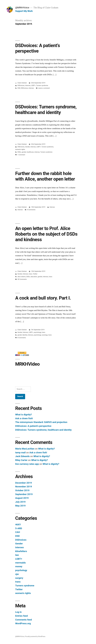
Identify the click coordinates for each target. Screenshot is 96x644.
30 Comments (22, 279)
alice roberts (22, 277)
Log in (18, 612)
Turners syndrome (42, 85)
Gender (28, 147)
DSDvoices (21, 85)
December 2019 (23, 483)
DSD (19, 88)
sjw (17, 574)
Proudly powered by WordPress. (35, 636)
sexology (45, 335)
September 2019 (24, 494)
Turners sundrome (46, 152)
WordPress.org (23, 623)
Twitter (35, 274)
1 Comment (21, 155)
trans (30, 274)
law (17, 555)
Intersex (28, 85)
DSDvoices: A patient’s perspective (37, 48)
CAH (18, 532)
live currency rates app (27, 464)
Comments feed (23, 620)
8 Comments (22, 338)
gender (24, 152)
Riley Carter (21, 460)
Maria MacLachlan (25, 449)
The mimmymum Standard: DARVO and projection (41, 422)
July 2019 (20, 502)
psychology (37, 332)
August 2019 (22, 498)
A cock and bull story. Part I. (43, 298)
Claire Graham (22, 83)
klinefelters (21, 551)
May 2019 (20, 506)
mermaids (20, 563)
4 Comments (31, 210)
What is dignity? (23, 415)
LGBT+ (33, 85)
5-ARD (19, 528)
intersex (31, 88)
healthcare (30, 152)
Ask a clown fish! (24, 418)
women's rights (20, 149)
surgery (19, 578)
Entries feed (21, 616)
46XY (18, 525)
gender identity (22, 335)
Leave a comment (44, 88)
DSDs (19, 152)
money (19, 566)
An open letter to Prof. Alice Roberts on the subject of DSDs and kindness (46, 234)
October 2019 (22, 490)
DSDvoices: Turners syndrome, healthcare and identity (46, 110)
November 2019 (24, 487)
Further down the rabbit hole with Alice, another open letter (45, 176)
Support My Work (24, 11)
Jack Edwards (22, 456)
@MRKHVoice (22, 8)
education (34, 277)
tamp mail (20, 453)
